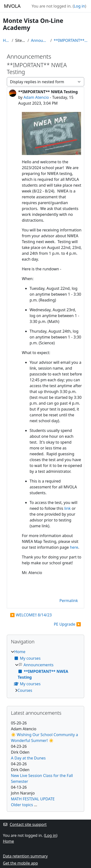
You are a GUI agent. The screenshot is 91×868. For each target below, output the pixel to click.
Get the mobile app (20, 863)
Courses (25, 690)
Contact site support (25, 824)
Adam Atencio (36, 97)
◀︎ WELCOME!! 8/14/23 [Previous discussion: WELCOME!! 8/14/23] (31, 615)
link (68, 508)
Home (6, 40)
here (74, 547)
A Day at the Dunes (28, 758)
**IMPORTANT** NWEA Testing (71, 40)
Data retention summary (25, 856)
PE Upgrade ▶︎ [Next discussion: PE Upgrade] (67, 624)
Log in (79, 6)
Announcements (40, 40)
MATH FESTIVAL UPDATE (33, 799)
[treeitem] (45, 671)
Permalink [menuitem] (69, 601)
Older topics (22, 805)
